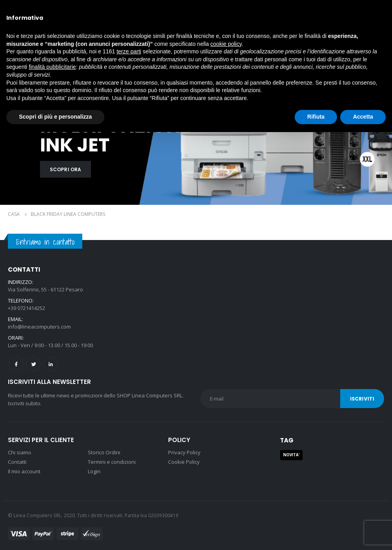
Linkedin (51, 364)
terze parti (129, 51)
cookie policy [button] (226, 44)
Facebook (16, 364)
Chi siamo (20, 452)
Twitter (33, 364)
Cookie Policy (184, 462)
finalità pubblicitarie (52, 67)
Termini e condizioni (112, 462)
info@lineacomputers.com (39, 327)
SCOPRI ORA (65, 169)
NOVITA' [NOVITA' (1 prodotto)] (292, 455)
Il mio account (24, 471)
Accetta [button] (363, 117)
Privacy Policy (184, 452)
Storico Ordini (104, 452)
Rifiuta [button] (316, 117)
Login (94, 471)
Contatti (17, 462)
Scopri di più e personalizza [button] (55, 117)
